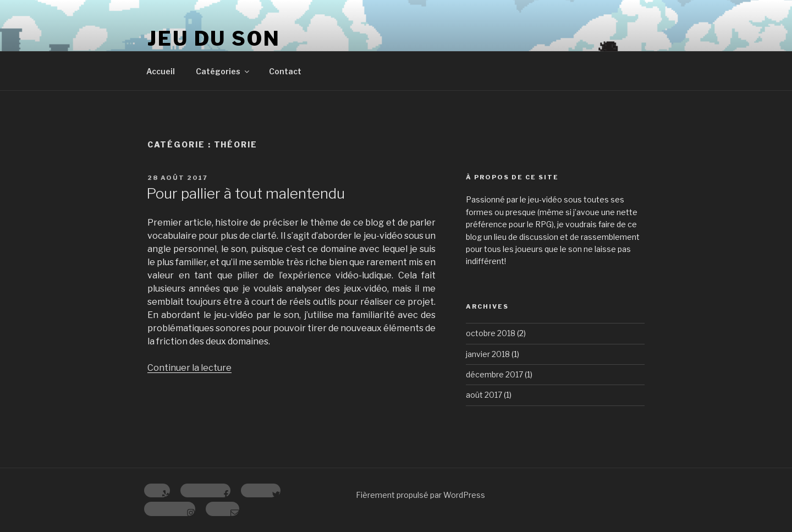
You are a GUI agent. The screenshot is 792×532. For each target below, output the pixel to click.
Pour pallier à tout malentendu (246, 193)
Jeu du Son (214, 39)
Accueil (161, 71)
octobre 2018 (491, 333)
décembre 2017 (494, 374)
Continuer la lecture (189, 368)
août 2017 (484, 395)
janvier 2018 (488, 354)
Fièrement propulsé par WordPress (420, 495)
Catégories (223, 71)
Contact (285, 71)
